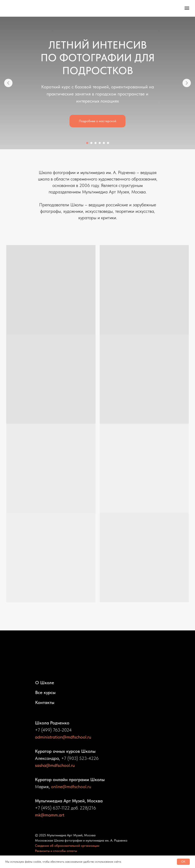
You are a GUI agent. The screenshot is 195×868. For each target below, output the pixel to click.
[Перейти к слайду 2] (91, 143)
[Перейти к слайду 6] (108, 143)
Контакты (45, 702)
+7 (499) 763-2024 (53, 730)
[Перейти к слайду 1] (87, 143)
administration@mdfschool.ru (63, 737)
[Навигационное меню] (187, 8)
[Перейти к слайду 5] (104, 143)
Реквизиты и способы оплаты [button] (56, 851)
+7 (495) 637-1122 (52, 808)
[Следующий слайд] (187, 83)
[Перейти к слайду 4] (100, 143)
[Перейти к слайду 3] (96, 143)
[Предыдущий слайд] (8, 83)
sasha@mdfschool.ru (55, 765)
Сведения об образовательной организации (67, 846)
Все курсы (45, 692)
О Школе (45, 683)
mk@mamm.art (50, 815)
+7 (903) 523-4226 (80, 758)
